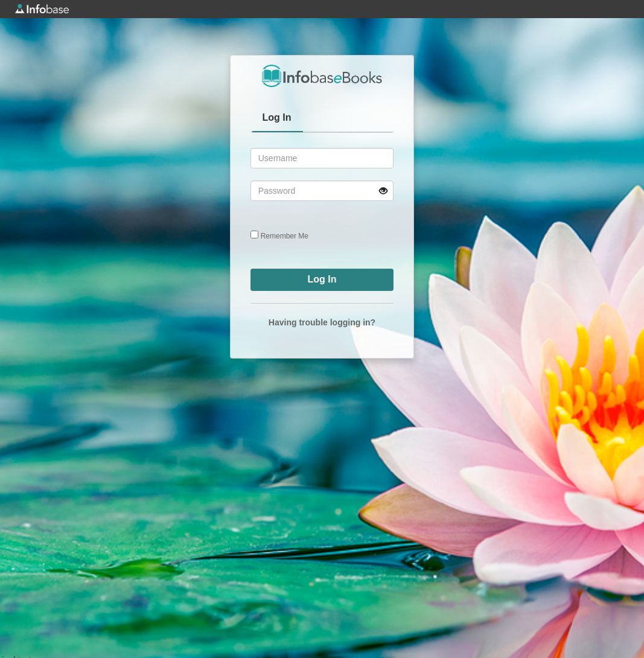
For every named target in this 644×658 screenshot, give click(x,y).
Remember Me (285, 236)
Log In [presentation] (277, 117)
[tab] (278, 119)
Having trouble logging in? (322, 322)
